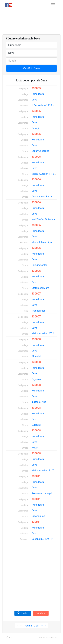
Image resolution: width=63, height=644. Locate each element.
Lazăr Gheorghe (40, 151)
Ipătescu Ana (39, 402)
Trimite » (41, 613)
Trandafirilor (38, 311)
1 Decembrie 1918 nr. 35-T (46, 105)
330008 (36, 339)
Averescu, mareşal (42, 493)
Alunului (36, 356)
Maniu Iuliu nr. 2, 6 (42, 242)
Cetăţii (35, 128)
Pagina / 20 (32, 626)
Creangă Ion (38, 516)
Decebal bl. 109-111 (43, 539)
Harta (22, 613)
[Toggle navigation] (53, 5)
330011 (36, 476)
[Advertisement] (32, 22)
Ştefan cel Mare (40, 288)
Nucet (35, 448)
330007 (36, 294)
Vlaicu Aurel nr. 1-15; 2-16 (46, 174)
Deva (34, 100)
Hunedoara (38, 94)
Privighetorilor (39, 265)
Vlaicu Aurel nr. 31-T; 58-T (46, 471)
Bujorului (37, 379)
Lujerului (36, 425)
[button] (9, 637)
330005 (36, 88)
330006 (36, 179)
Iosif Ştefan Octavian (43, 219)
